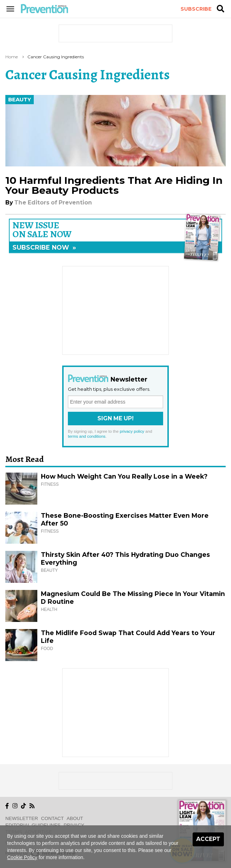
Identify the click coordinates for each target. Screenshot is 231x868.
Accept (208, 839)
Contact (53, 818)
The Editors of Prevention (53, 203)
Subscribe (196, 9)
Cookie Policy (22, 857)
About (75, 818)
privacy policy (132, 431)
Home (12, 57)
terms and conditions (87, 436)
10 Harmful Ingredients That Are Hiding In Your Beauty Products (114, 185)
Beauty (20, 100)
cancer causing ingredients (56, 57)
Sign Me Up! (116, 418)
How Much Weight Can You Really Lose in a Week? (124, 476)
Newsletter (22, 818)
